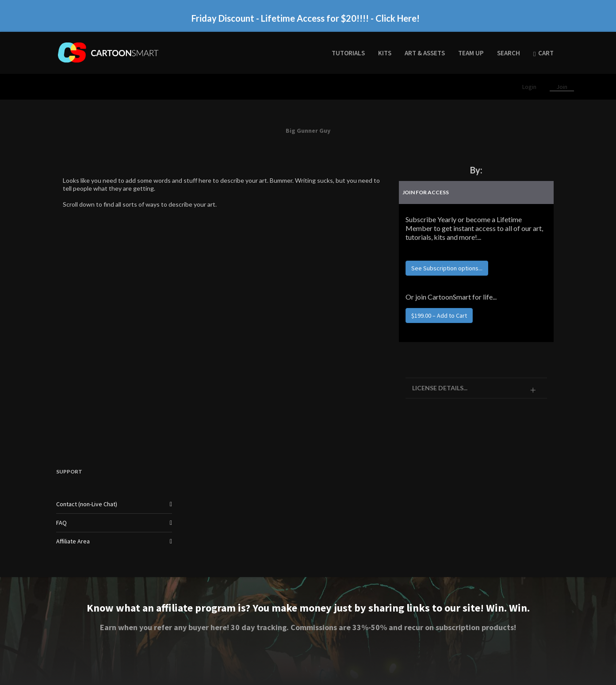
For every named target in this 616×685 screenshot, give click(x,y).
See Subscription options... (447, 268)
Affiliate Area (73, 541)
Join (562, 87)
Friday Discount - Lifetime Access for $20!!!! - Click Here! (306, 18)
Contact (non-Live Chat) (87, 504)
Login (530, 87)
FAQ (61, 523)
